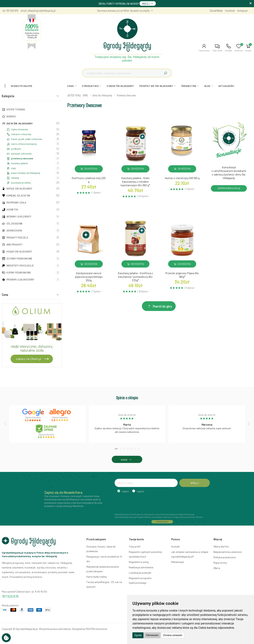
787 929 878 (10, 596)
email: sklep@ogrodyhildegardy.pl (38, 10)
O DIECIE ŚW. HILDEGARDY (120, 86)
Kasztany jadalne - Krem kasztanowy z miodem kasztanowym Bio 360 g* (135, 182)
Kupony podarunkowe (19, 273)
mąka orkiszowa (19, 129)
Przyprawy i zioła (16, 203)
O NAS (71, 86)
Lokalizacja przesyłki (140, 573)
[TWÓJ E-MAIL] (146, 483)
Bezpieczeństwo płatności (228, 552)
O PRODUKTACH (90, 86)
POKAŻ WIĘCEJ (162, 522)
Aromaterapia (14, 231)
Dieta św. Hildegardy (20, 123)
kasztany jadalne (19, 163)
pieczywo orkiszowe (21, 154)
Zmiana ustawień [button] (173, 635)
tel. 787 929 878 (10, 10)
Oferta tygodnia (16, 109)
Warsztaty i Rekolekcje (20, 266)
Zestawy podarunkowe (19, 259)
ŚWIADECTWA (189, 86)
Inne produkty (14, 245)
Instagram (243, 10)
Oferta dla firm (221, 546)
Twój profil (135, 546)
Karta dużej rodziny (97, 577)
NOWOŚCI (11, 116)
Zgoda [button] (138, 635)
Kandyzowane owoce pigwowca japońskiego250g (89, 277)
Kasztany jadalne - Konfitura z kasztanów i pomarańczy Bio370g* (135, 277)
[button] (204, 48)
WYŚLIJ (195, 483)
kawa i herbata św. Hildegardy (26, 173)
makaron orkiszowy (21, 134)
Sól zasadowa (14, 224)
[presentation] (6, 423)
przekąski (16, 149)
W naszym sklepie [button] (22, 86)
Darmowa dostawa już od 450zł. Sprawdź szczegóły (125, 10)
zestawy (15, 178)
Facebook (230, 10)
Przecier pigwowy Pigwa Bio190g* (182, 275)
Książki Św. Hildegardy (19, 252)
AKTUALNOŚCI (226, 86)
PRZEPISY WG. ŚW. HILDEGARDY (156, 86)
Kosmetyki (12, 210)
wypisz (140, 491)
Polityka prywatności (225, 557)
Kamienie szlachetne (18, 196)
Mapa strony (220, 563)
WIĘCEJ (148, 3)
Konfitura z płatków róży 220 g (89, 180)
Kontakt (176, 546)
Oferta (217, 568)
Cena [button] (5, 294)
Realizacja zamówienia (141, 567)
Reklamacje (177, 562)
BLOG (207, 86)
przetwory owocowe (22, 158)
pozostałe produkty (21, 183)
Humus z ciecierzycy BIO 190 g (182, 178)
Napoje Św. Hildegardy (19, 189)
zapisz (125, 491)
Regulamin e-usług (139, 562)
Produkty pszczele (17, 238)
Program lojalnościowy (20, 280)
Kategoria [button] (8, 96)
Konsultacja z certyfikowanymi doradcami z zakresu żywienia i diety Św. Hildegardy (229, 173)
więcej (127, 459)
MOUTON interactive (96, 629)
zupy (13, 168)
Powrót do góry (160, 306)
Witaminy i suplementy (19, 217)
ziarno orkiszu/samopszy (24, 144)
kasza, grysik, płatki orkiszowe (27, 139)
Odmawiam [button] (152, 635)
